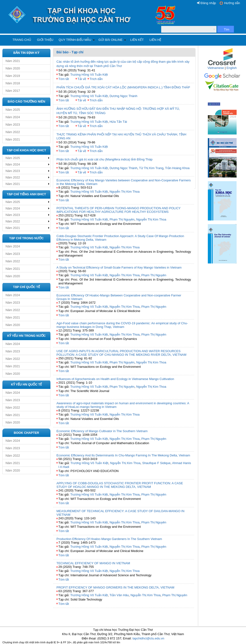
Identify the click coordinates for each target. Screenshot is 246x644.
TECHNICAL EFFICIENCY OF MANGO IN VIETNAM (93, 563)
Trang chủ (22, 40)
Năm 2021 (13, 61)
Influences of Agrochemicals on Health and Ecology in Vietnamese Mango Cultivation (115, 379)
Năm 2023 (13, 125)
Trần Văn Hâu (119, 595)
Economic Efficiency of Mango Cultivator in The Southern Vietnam (102, 431)
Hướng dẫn (232, 3)
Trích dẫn (96, 79)
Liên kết (137, 40)
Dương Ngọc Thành (123, 96)
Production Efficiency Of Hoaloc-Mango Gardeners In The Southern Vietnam (109, 539)
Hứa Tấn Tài (118, 122)
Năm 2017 (13, 91)
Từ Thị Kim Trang (151, 168)
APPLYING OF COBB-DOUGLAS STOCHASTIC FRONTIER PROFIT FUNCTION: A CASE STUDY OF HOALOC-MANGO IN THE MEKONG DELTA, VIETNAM (120, 485)
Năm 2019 (13, 76)
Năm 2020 (13, 68)
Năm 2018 (13, 83)
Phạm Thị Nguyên (122, 219)
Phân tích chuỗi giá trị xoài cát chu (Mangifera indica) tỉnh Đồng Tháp (105, 159)
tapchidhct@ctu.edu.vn (148, 638)
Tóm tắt (64, 79)
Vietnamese (216, 68)
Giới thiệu (45, 40)
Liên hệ (155, 40)
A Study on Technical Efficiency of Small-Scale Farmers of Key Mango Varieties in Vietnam (119, 267)
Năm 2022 (13, 132)
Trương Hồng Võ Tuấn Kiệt (89, 75)
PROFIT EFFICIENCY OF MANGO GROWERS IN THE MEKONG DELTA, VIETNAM (115, 587)
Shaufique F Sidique (156, 463)
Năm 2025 (13, 110)
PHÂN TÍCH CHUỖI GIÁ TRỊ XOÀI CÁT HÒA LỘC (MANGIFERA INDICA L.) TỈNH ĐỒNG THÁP (123, 87)
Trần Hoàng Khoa (177, 168)
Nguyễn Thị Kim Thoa (125, 192)
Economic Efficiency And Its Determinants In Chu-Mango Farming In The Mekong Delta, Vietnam (123, 455)
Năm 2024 (13, 117)
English (232, 68)
